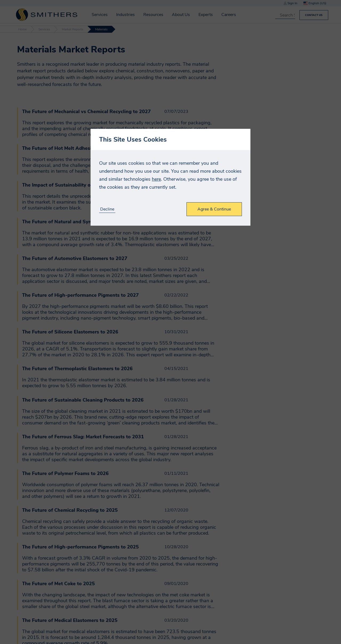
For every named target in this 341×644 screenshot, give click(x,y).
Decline (107, 209)
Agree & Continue (214, 209)
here (156, 179)
